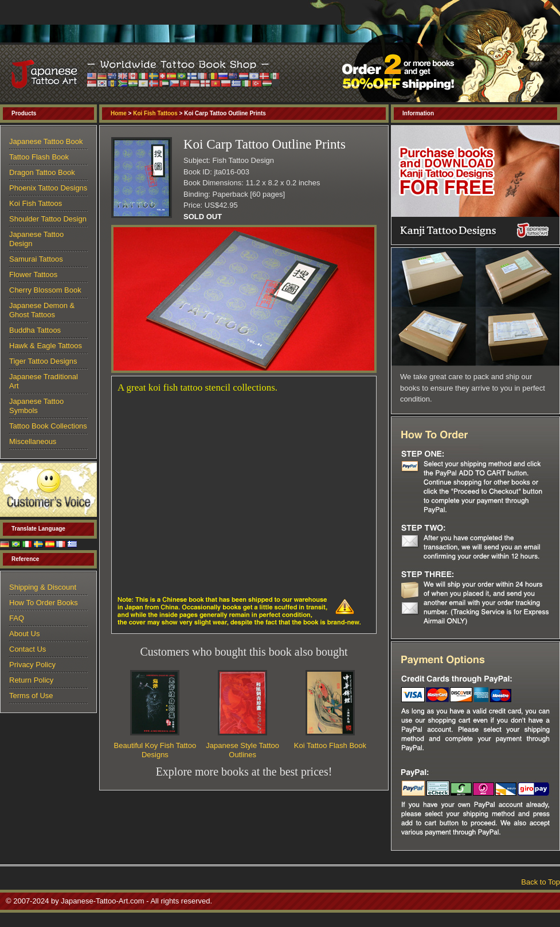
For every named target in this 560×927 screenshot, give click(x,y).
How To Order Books (44, 603)
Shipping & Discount (43, 587)
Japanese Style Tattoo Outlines (242, 750)
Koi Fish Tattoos (155, 113)
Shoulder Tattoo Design (48, 219)
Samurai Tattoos (36, 259)
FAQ (17, 618)
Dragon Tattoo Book (42, 172)
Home (119, 113)
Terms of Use (31, 696)
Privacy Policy (32, 665)
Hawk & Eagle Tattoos (46, 346)
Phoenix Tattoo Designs (48, 188)
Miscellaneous (33, 441)
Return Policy (31, 680)
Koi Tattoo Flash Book (330, 745)
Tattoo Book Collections (48, 426)
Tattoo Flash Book (39, 157)
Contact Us (28, 649)
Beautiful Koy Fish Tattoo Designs (155, 750)
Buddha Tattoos (35, 330)
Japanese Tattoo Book (46, 141)
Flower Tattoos (33, 274)
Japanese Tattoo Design (36, 239)
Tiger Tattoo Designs (43, 361)
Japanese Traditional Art (44, 381)
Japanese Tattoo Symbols (36, 406)
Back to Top (541, 882)
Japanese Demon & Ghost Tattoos (42, 310)
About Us (24, 634)
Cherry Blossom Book (45, 290)
